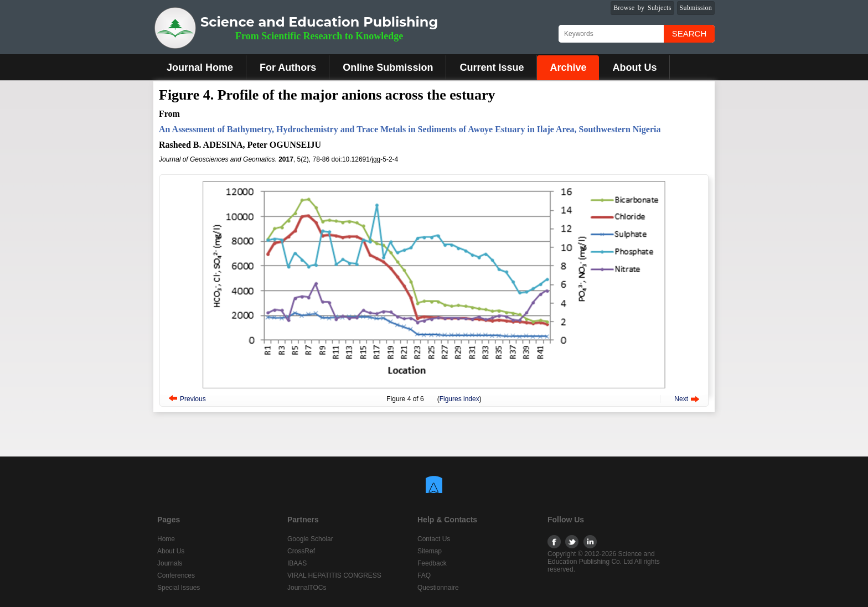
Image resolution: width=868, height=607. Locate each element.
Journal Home (200, 68)
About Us (634, 68)
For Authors (288, 68)
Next (681, 399)
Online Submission (388, 68)
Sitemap (430, 551)
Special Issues (179, 588)
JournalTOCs (307, 588)
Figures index (459, 399)
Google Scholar (310, 539)
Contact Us (434, 539)
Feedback (432, 563)
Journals (170, 563)
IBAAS (297, 563)
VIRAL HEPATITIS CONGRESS (334, 575)
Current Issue (492, 68)
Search (689, 33)
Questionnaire (438, 588)
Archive (568, 68)
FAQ (424, 575)
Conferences (176, 575)
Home (166, 539)
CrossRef (301, 551)
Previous (193, 399)
